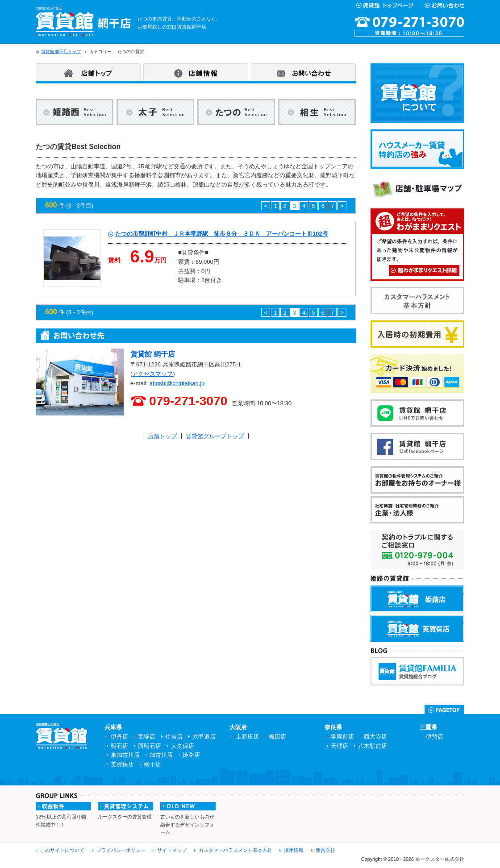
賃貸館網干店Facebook (464, 438)
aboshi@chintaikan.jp (177, 383)
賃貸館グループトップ (215, 436)
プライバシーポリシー (121, 850)
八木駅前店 (373, 746)
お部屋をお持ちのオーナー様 (464, 472)
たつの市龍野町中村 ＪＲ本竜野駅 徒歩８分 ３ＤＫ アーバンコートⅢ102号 (222, 234)
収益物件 (63, 806)
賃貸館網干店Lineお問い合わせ (464, 405)
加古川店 (161, 755)
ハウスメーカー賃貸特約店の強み (463, 135)
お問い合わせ (303, 72)
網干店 (152, 764)
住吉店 (174, 737)
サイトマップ (172, 850)
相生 (317, 114)
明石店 (119, 746)
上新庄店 (247, 737)
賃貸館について (464, 69)
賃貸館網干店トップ (61, 52)
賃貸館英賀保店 (464, 620)
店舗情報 (196, 72)
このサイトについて (62, 850)
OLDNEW (188, 806)
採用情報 (294, 850)
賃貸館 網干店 (153, 354)
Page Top (444, 709)
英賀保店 (122, 764)
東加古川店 (125, 755)
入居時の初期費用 (464, 326)
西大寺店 (375, 737)
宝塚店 (147, 737)
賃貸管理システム (125, 806)
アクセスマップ (152, 374)
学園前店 (342, 737)
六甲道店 (204, 737)
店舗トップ (88, 72)
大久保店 (183, 746)
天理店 (340, 746)
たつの (236, 114)
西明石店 (150, 746)
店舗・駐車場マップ (464, 181)
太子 (155, 114)
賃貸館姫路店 (464, 591)
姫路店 (191, 755)
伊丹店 (119, 737)
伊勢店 (435, 737)
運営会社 (325, 850)
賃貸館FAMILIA (464, 662)
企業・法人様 (464, 502)
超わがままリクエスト (424, 270)
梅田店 (277, 737)
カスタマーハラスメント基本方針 (464, 293)
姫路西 (75, 114)
